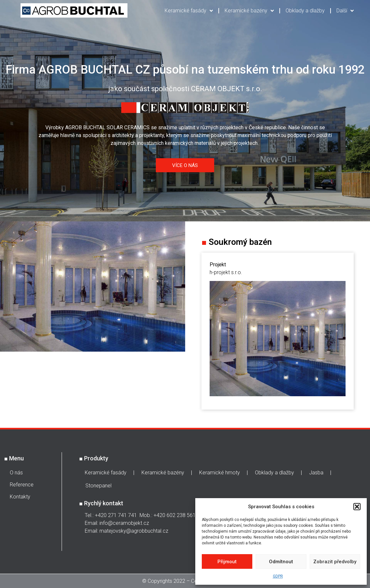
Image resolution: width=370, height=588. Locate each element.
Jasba (316, 473)
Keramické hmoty (220, 473)
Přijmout (227, 562)
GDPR (278, 576)
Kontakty (20, 497)
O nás (16, 473)
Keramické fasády (189, 11)
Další (345, 11)
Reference (22, 485)
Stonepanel (98, 486)
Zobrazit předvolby (335, 562)
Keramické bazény (249, 11)
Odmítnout (281, 562)
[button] (357, 507)
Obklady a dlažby (305, 11)
